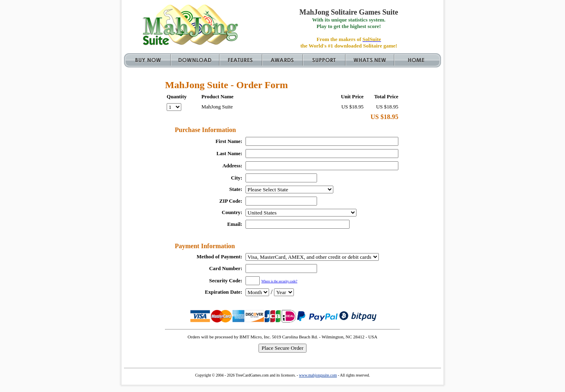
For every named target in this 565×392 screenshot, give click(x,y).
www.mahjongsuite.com (318, 375)
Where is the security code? (279, 281)
